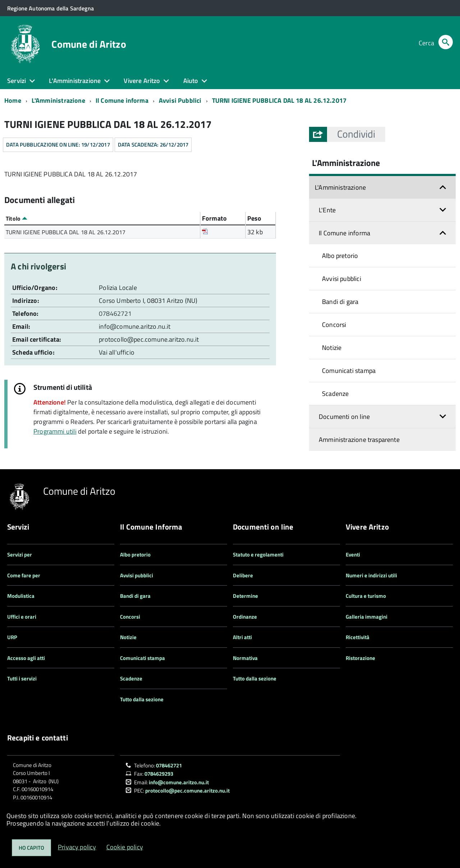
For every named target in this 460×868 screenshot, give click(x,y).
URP (12, 637)
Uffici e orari (22, 617)
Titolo (17, 218)
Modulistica (21, 596)
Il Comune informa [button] (344, 233)
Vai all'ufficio (117, 352)
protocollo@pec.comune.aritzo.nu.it (149, 339)
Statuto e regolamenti (258, 555)
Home (13, 100)
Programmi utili (55, 431)
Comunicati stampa (349, 371)
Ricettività (358, 637)
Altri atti (242, 637)
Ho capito (31, 848)
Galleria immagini (367, 617)
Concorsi (334, 325)
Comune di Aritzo (89, 44)
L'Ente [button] (327, 210)
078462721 (116, 313)
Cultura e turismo (366, 596)
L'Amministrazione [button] (75, 81)
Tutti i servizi (22, 678)
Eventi (353, 555)
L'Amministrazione (58, 100)
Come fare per (24, 575)
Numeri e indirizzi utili (371, 575)
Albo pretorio (340, 256)
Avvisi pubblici (342, 279)
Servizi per (20, 555)
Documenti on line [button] (344, 417)
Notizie (332, 348)
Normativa (245, 658)
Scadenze (335, 394)
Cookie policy (125, 847)
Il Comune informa (122, 100)
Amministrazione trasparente (359, 440)
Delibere (243, 575)
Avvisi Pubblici (180, 100)
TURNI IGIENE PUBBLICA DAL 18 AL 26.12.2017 (279, 100)
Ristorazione (360, 658)
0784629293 (159, 774)
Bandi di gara (340, 302)
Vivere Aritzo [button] (142, 81)
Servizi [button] (17, 81)
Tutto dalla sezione (142, 699)
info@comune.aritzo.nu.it (135, 326)
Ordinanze (245, 617)
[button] (356, 134)
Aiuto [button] (191, 81)
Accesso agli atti (26, 658)
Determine (245, 596)
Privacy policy (77, 847)
